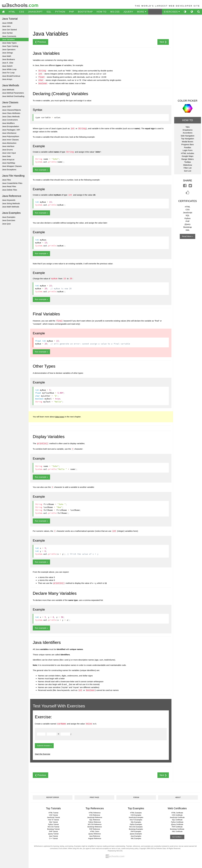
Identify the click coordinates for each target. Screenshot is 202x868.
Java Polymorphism (11, 136)
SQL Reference (95, 820)
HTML (12, 12)
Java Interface (8, 146)
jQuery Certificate (177, 824)
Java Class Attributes (11, 113)
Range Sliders (188, 159)
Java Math (7, 56)
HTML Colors (95, 831)
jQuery (188, 224)
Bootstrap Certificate (177, 829)
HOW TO (101, 12)
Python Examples (136, 824)
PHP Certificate (177, 827)
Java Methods (8, 90)
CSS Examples (136, 815)
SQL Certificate (177, 820)
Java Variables (8, 39)
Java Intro (6, 26)
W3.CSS (115, 12)
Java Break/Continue (11, 76)
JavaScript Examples (136, 817)
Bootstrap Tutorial (53, 829)
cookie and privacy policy (130, 849)
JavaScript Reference (95, 817)
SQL (49, 12)
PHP (71, 12)
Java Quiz (6, 224)
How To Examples (136, 820)
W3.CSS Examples (136, 827)
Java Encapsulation (11, 126)
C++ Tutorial (53, 839)
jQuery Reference (95, 834)
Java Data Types (9, 43)
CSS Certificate (177, 815)
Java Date (6, 156)
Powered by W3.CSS (115, 851)
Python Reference (95, 822)
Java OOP (7, 106)
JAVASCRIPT (35, 12)
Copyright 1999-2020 (146, 849)
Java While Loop (9, 69)
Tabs (188, 127)
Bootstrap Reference (95, 827)
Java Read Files (9, 186)
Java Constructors (10, 120)
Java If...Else (8, 63)
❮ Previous (40, 42)
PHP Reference (95, 829)
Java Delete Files (10, 190)
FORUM (136, 797)
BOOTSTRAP (85, 12)
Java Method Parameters (13, 93)
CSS (22, 12)
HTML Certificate (177, 813)
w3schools (20, 5)
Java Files (6, 180)
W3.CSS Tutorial (53, 827)
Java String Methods (11, 203)
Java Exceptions (9, 170)
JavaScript (188, 213)
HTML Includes (188, 153)
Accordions (188, 133)
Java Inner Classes (10, 140)
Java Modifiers (8, 123)
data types (60, 417)
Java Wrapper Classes (12, 166)
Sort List (188, 171)
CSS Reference (95, 815)
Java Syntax (7, 33)
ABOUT (178, 797)
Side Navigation (188, 136)
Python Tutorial (53, 824)
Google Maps (188, 156)
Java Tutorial (53, 836)
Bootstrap (188, 227)
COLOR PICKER (188, 101)
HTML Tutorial (53, 813)
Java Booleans (8, 59)
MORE (142, 12)
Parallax (188, 147)
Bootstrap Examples (136, 829)
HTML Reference (95, 813)
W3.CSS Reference (95, 824)
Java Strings (7, 53)
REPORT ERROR (53, 797)
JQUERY (128, 12)
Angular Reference (95, 839)
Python (188, 218)
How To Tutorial (53, 820)
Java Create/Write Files (12, 183)
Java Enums (7, 150)
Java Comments (9, 36)
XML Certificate (177, 831)
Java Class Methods (11, 116)
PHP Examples (136, 831)
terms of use (116, 849)
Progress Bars (188, 144)
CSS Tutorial (53, 815)
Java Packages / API (11, 130)
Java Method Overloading (13, 96)
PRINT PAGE (94, 797)
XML (188, 230)
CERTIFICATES (188, 201)
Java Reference (95, 836)
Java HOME (7, 23)
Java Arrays (7, 79)
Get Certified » (177, 837)
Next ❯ (163, 42)
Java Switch (7, 66)
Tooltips (188, 162)
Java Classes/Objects (11, 110)
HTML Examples (136, 813)
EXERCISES (172, 12)
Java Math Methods (11, 207)
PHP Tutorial (53, 831)
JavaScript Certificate (177, 817)
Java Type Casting (10, 46)
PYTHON (60, 12)
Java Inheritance (9, 133)
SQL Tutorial (53, 822)
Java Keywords (9, 200)
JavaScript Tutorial (53, 817)
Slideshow (188, 165)
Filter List (188, 168)
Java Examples (9, 217)
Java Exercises (9, 220)
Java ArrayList (8, 160)
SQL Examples (136, 822)
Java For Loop (8, 73)
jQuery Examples (136, 834)
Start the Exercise (43, 754)
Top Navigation (188, 139)
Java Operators (9, 49)
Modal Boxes (188, 142)
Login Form (188, 150)
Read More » (188, 236)
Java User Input (9, 153)
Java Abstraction (9, 143)
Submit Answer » (44, 746)
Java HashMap (9, 163)
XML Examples (136, 839)
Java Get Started (9, 30)
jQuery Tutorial (53, 834)
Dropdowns (188, 130)
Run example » (41, 170)
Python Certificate (177, 822)
